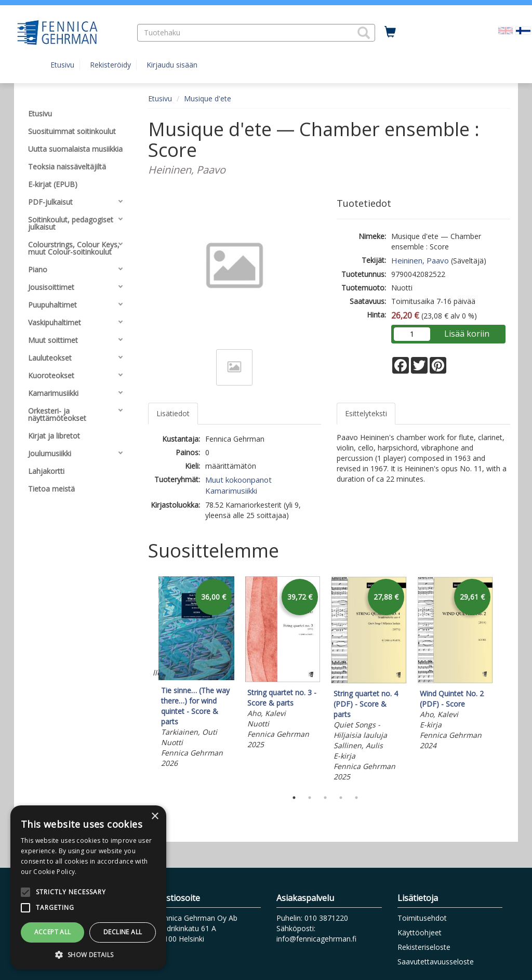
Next (505, 681)
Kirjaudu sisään (172, 65)
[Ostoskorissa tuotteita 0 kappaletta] (390, 32)
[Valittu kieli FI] (523, 30)
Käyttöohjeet (420, 932)
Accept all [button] (53, 932)
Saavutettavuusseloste (436, 962)
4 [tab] (341, 798)
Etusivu (62, 65)
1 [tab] (294, 798)
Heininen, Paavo (420, 260)
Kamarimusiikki (231, 491)
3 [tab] (325, 798)
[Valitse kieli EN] (506, 30)
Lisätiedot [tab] (173, 413)
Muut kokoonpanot (238, 480)
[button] (364, 33)
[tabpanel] (196, 674)
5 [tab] (356, 798)
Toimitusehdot (422, 918)
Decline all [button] (123, 932)
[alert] (88, 888)
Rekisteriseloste (424, 947)
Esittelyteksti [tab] (366, 413)
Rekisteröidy (110, 65)
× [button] (155, 817)
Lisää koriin (467, 334)
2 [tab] (310, 798)
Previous (145, 681)
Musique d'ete (208, 98)
